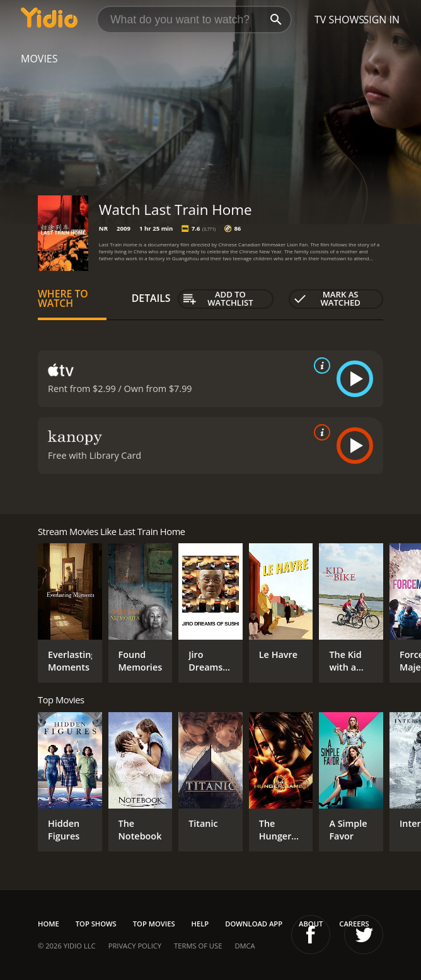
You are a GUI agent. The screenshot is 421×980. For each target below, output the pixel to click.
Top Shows (96, 924)
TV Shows (339, 20)
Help (200, 924)
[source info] (320, 366)
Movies (39, 59)
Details (151, 298)
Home (49, 924)
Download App (254, 924)
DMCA (245, 946)
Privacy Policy (135, 946)
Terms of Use (198, 946)
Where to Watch (63, 299)
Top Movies (154, 924)
